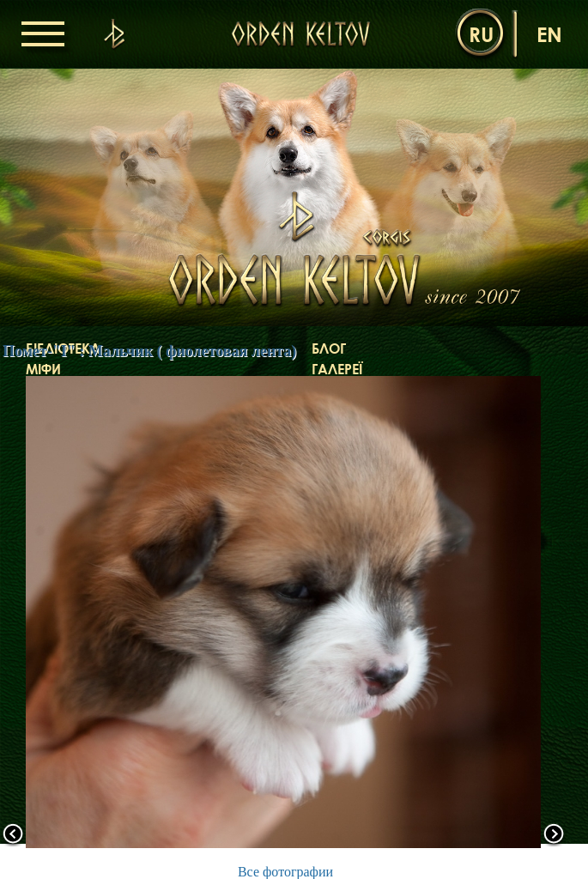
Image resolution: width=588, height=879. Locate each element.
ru (481, 34)
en (549, 34)
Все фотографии (285, 872)
